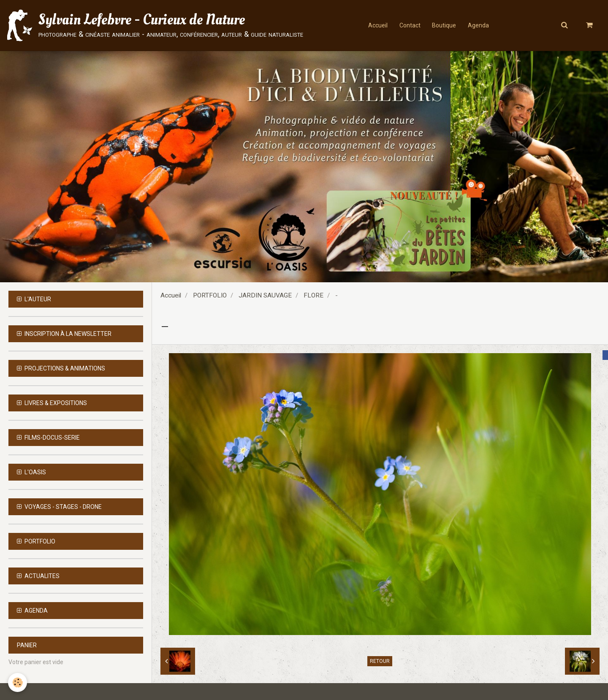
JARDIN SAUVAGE (265, 295)
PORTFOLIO (210, 295)
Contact (409, 25)
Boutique (444, 25)
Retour (380, 661)
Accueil (376, 25)
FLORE (313, 295)
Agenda (480, 25)
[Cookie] (18, 682)
